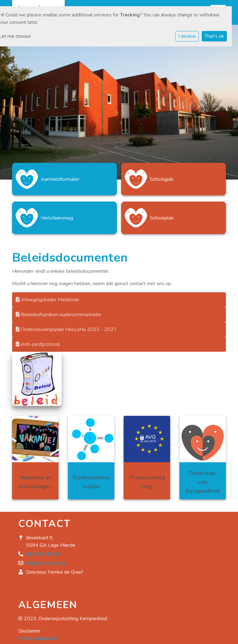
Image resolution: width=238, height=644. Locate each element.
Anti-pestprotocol (38, 344)
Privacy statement (38, 638)
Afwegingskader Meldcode (48, 300)
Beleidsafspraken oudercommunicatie (58, 315)
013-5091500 (43, 554)
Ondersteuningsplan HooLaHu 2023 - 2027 (66, 329)
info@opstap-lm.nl (46, 563)
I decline (187, 36)
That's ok (214, 36)
